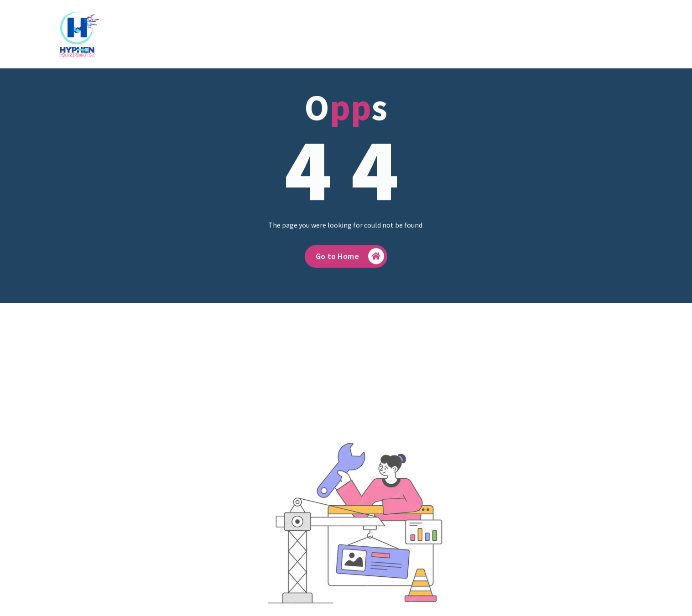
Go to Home (350, 262)
